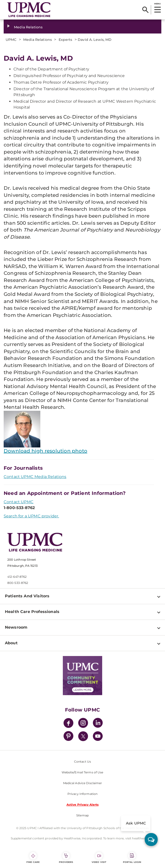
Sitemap (82, 815)
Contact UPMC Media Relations (35, 477)
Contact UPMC (19, 502)
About (11, 643)
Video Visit (99, 858)
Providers (66, 858)
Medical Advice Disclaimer (83, 783)
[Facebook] (68, 724)
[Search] (145, 10)
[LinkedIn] (98, 724)
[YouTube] (98, 737)
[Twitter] (83, 736)
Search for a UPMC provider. (31, 516)
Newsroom (16, 627)
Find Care (33, 858)
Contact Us (82, 762)
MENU (157, 4)
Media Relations (28, 27)
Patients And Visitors (27, 596)
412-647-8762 (17, 577)
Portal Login (132, 858)
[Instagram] (83, 724)
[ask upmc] (151, 840)
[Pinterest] (68, 737)
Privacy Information (82, 794)
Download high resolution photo (45, 451)
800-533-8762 (18, 583)
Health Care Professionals (32, 612)
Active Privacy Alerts (83, 805)
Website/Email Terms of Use (82, 772)
